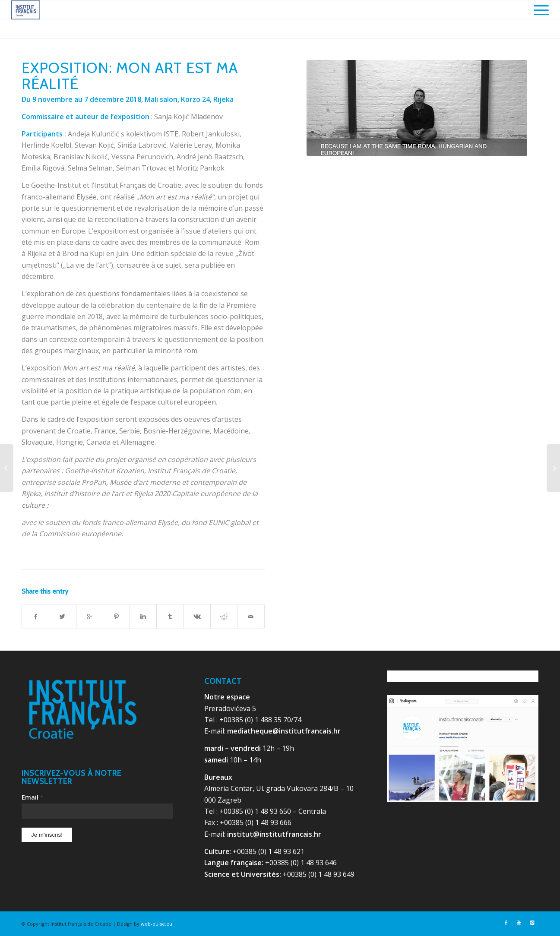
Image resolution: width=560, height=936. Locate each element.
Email (32, 797)
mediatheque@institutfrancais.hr (284, 731)
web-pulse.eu (157, 924)
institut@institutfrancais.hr (274, 834)
